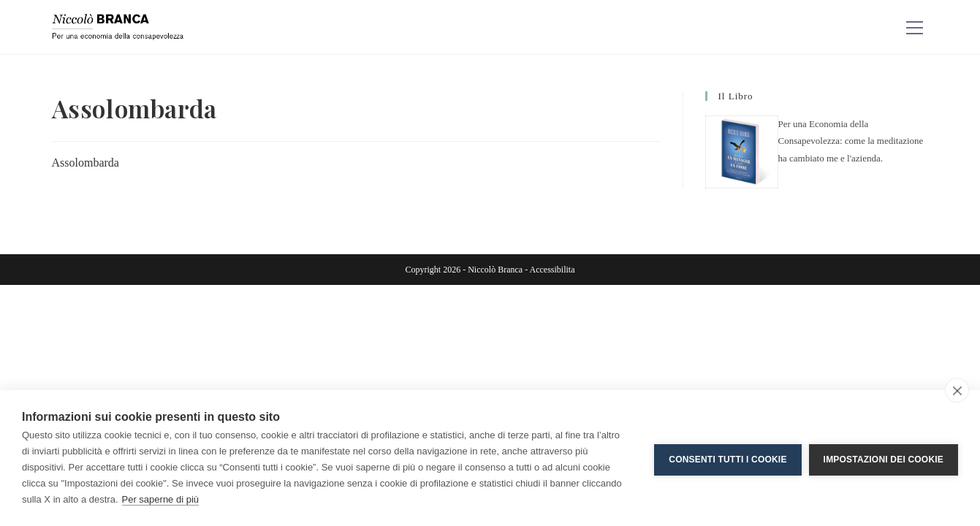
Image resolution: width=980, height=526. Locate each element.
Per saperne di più (161, 499)
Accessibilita (552, 270)
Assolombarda (86, 163)
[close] (957, 390)
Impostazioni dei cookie (884, 458)
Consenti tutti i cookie (728, 458)
